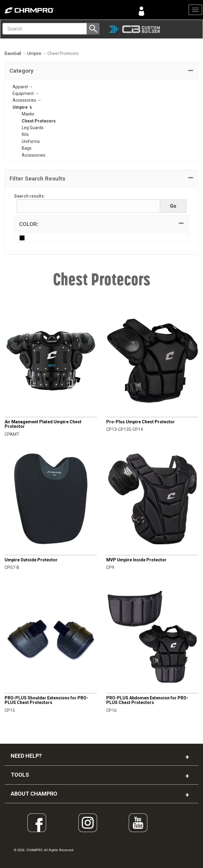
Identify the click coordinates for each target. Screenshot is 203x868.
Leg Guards (33, 128)
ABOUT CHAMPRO (34, 794)
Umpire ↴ (22, 107)
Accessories (34, 155)
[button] (102, 71)
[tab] (102, 71)
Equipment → (26, 93)
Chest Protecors (39, 121)
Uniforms (31, 141)
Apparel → (23, 87)
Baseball (13, 53)
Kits (25, 134)
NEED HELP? (26, 756)
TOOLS (20, 775)
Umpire (34, 53)
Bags (27, 148)
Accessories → (27, 100)
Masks (28, 114)
